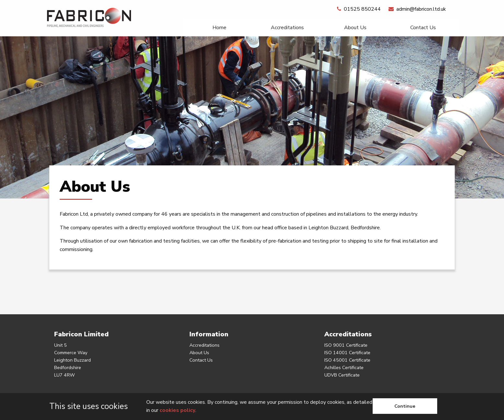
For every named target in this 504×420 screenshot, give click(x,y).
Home (219, 28)
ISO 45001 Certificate (347, 360)
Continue (405, 406)
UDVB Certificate (342, 375)
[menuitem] (219, 28)
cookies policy (177, 410)
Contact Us (423, 28)
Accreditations (287, 28)
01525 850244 (359, 9)
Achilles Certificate (344, 367)
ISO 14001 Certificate (347, 353)
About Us (355, 28)
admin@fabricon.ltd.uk (417, 9)
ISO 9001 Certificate (346, 345)
